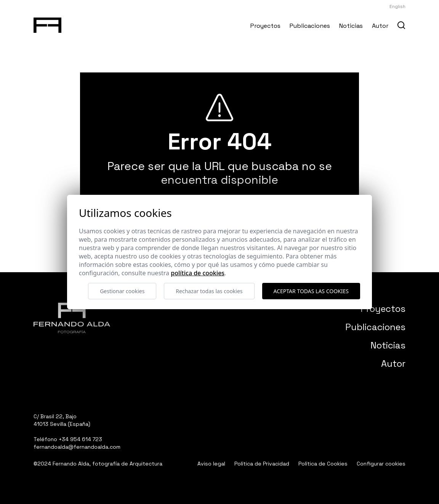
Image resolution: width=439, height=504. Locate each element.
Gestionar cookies (122, 291)
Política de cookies (198, 273)
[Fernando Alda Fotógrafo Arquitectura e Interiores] (47, 24)
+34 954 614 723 (80, 439)
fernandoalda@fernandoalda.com (77, 447)
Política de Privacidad (262, 464)
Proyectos (265, 26)
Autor (380, 26)
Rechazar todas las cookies (209, 291)
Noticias (351, 26)
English (397, 6)
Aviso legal (211, 464)
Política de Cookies (323, 464)
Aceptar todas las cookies (311, 291)
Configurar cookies (381, 464)
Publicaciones (310, 26)
